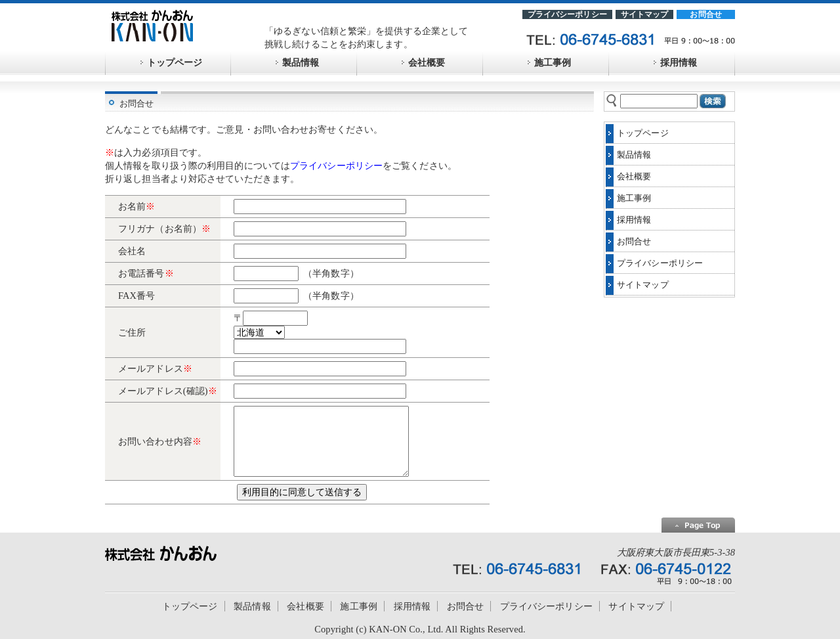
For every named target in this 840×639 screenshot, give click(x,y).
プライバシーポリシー (567, 14)
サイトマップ (645, 14)
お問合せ (706, 14)
